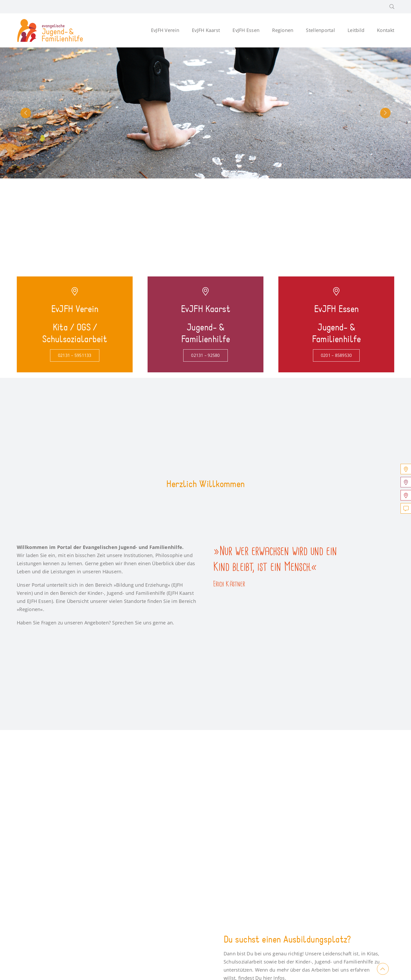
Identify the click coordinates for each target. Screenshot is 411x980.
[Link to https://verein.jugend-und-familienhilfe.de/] (75, 291)
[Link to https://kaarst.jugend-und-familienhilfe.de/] (206, 291)
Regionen (30, 609)
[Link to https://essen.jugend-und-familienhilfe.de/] (336, 291)
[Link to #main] (383, 969)
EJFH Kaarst (181, 593)
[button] (392, 7)
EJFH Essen (39, 601)
